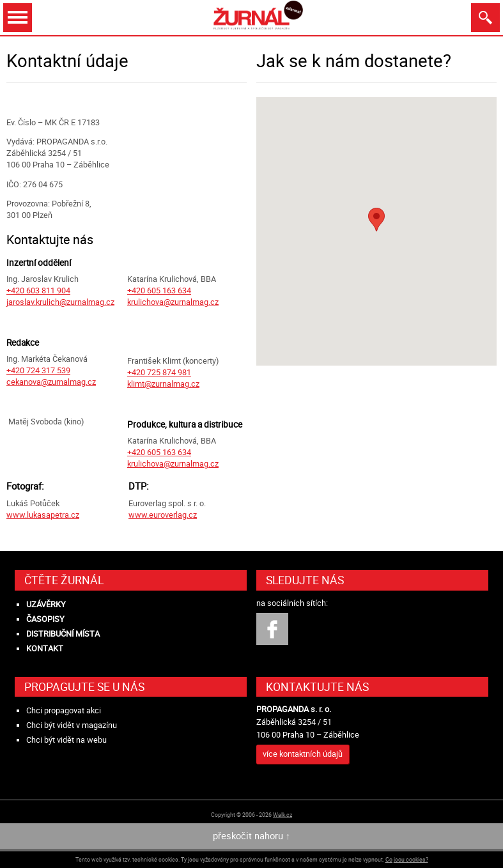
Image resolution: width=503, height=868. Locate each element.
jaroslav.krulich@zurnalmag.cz (60, 302)
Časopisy (45, 619)
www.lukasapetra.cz (43, 515)
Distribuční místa (63, 634)
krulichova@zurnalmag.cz (173, 302)
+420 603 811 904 (38, 291)
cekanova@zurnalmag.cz (51, 382)
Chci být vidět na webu (66, 740)
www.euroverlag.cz (163, 515)
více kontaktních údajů (303, 754)
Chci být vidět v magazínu (72, 725)
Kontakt (45, 648)
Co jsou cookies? (407, 859)
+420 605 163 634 (159, 291)
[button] (376, 220)
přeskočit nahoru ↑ (251, 836)
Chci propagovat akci (64, 710)
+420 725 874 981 (159, 372)
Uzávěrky (46, 604)
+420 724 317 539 (38, 370)
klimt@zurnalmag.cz (163, 384)
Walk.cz (282, 815)
